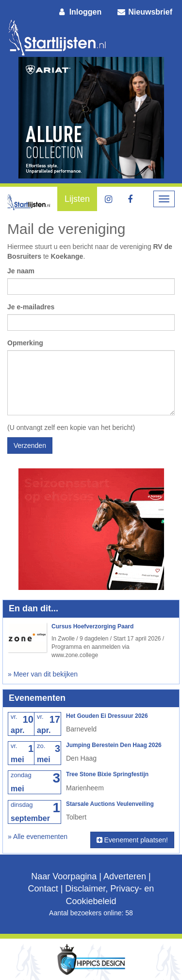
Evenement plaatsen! (132, 840)
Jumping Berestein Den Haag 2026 (114, 745)
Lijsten (77, 199)
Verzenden (30, 445)
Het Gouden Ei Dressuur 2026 (107, 716)
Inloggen (80, 12)
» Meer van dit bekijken (43, 674)
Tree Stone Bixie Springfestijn (107, 774)
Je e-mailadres (31, 307)
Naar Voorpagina (64, 876)
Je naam (21, 271)
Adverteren (125, 876)
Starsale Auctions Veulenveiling (110, 804)
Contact (43, 889)
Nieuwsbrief (144, 12)
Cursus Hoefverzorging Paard (92, 626)
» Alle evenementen (38, 837)
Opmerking (25, 343)
